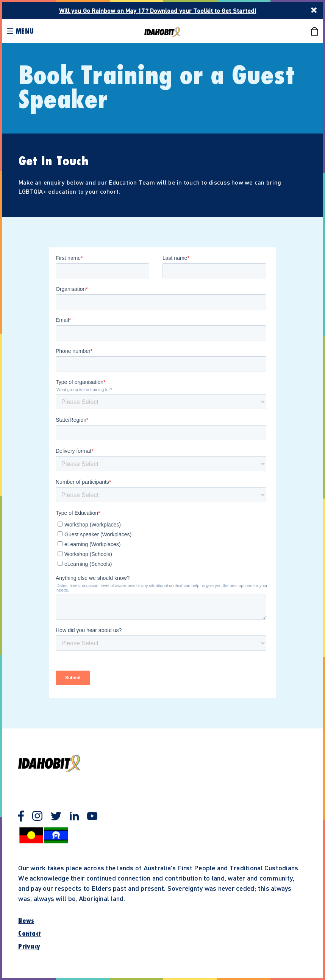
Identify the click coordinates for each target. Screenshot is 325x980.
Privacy (29, 947)
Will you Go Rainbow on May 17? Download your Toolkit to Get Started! (158, 10)
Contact (30, 934)
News (26, 921)
